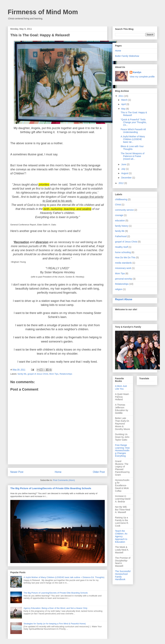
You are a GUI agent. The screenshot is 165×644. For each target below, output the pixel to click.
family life (22, 374)
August (125, 173)
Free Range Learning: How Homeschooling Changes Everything (122, 450)
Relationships (66, 374)
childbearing (121, 199)
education (120, 221)
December (127, 178)
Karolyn (137, 72)
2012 (121, 183)
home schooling (123, 252)
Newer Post (17, 472)
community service (124, 210)
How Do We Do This (125, 257)
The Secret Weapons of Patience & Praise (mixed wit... (133, 156)
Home (58, 472)
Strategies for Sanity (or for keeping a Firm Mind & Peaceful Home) (55, 624)
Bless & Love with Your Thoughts (132, 148)
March (125, 100)
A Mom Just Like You (121, 387)
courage (119, 215)
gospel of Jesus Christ (38, 374)
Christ (118, 205)
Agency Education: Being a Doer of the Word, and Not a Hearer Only (55, 608)
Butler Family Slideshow (127, 56)
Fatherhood (121, 236)
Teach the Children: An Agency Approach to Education (121, 536)
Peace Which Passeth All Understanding (133, 131)
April (124, 104)
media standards (123, 263)
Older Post (99, 472)
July (124, 169)
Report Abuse (124, 299)
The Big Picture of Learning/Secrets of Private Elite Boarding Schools (51, 488)
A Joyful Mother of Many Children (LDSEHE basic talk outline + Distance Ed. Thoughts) (64, 577)
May (124, 109)
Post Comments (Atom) (64, 480)
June (124, 164)
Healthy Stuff (121, 247)
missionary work (123, 268)
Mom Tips (54, 374)
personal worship (124, 279)
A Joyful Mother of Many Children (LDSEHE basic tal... (133, 139)
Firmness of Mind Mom (43, 12)
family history (122, 226)
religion (119, 289)
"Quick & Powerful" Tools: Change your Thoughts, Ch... (134, 122)
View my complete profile (142, 77)
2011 (121, 96)
